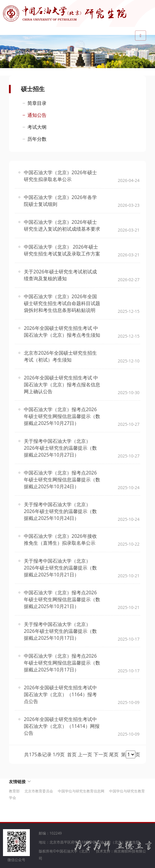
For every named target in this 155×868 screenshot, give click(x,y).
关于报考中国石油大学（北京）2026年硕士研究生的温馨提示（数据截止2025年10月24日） (60, 511)
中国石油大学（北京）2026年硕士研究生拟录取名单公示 (60, 176)
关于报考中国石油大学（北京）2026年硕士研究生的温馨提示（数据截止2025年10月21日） (60, 568)
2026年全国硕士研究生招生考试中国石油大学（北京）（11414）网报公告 (62, 726)
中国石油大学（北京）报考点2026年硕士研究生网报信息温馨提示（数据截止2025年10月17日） (62, 663)
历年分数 (37, 139)
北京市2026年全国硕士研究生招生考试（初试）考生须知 (60, 356)
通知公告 (37, 115)
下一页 (101, 754)
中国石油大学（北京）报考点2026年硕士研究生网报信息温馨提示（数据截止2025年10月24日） (62, 480)
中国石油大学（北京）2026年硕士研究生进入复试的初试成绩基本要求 (62, 225)
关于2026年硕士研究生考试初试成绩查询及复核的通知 (60, 275)
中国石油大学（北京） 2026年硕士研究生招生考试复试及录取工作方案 (62, 250)
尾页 (114, 754)
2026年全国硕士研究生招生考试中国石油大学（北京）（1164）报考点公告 (60, 694)
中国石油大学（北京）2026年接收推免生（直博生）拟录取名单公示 (60, 539)
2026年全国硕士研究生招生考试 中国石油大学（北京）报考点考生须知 (62, 332)
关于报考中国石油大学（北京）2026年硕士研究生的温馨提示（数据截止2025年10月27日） (60, 448)
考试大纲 (37, 127)
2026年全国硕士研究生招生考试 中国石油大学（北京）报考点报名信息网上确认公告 (62, 385)
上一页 (85, 754)
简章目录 (37, 103)
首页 (72, 754)
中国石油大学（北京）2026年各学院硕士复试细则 (60, 201)
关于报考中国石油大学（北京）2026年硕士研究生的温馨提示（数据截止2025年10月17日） (60, 631)
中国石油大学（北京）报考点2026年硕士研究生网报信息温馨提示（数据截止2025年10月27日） (62, 416)
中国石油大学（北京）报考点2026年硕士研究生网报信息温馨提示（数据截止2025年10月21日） (62, 599)
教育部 (14, 791)
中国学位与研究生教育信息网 (81, 791)
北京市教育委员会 (39, 791)
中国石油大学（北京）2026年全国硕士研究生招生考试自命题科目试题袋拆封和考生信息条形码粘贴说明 (62, 303)
